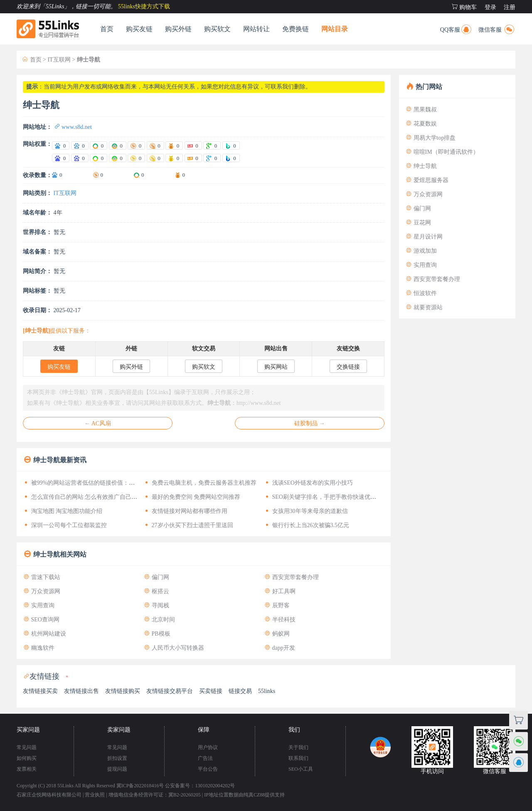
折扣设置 (117, 758)
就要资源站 (424, 307)
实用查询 (39, 605)
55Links (65, 786)
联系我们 (298, 758)
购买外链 (178, 29)
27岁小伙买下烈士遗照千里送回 (188, 525)
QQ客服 (456, 28)
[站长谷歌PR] (212, 158)
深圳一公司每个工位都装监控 (65, 525)
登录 (490, 7)
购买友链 (139, 29)
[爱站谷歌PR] (212, 145)
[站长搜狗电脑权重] (136, 158)
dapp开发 (280, 648)
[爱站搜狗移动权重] (155, 145)
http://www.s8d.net (259, 403)
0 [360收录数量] (143, 175)
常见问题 (27, 747)
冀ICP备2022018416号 (140, 786)
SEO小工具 (301, 769)
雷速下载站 (42, 577)
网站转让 (256, 29)
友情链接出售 (81, 691)
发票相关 (27, 769)
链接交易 (240, 691)
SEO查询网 (41, 620)
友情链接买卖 (40, 691)
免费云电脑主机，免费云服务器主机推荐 (200, 483)
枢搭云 (156, 591)
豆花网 (418, 223)
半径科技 (280, 620)
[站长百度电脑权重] (61, 158)
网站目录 (335, 29)
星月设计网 (424, 237)
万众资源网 (42, 591)
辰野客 (277, 605)
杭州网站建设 (44, 634)
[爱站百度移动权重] (80, 145)
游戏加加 (421, 251)
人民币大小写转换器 (174, 648)
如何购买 (27, 758)
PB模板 (157, 634)
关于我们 (298, 747)
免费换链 (296, 29)
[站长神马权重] (174, 158)
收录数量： (37, 175)
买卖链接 (211, 691)
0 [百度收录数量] (61, 175)
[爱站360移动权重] (118, 145)
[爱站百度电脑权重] (61, 145)
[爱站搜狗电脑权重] (136, 145)
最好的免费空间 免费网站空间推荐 (192, 497)
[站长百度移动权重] (80, 158)
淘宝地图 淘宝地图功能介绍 (63, 511)
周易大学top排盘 (430, 138)
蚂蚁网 (277, 634)
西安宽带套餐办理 (291, 577)
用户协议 (208, 747)
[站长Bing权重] (231, 158)
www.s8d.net (73, 127)
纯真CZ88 (254, 795)
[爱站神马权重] (174, 145)
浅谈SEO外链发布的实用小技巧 (308, 483)
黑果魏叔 (421, 110)
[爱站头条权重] (193, 145)
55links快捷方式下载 (144, 6)
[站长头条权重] (193, 158)
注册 (510, 7)
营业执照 (95, 795)
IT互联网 (59, 60)
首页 (107, 29)
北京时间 (159, 620)
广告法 (205, 758)
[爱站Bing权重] (231, 145)
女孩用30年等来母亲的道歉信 (306, 511)
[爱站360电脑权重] (99, 145)
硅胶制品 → (310, 423)
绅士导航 (421, 166)
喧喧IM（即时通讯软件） (442, 152)
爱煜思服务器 (427, 180)
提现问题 (117, 769)
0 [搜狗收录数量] (102, 175)
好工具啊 (280, 591)
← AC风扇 (98, 423)
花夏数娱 (421, 124)
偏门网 (156, 577)
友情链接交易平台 (170, 691)
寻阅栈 (156, 605)
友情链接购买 (123, 691)
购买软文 (217, 29)
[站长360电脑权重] (99, 158)
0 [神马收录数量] (184, 175)
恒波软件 (421, 293)
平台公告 (208, 769)
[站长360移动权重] (118, 158)
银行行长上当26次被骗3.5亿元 (307, 525)
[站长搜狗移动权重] (155, 158)
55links (267, 691)
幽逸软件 (39, 648)
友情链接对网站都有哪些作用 (185, 511)
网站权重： (37, 144)
